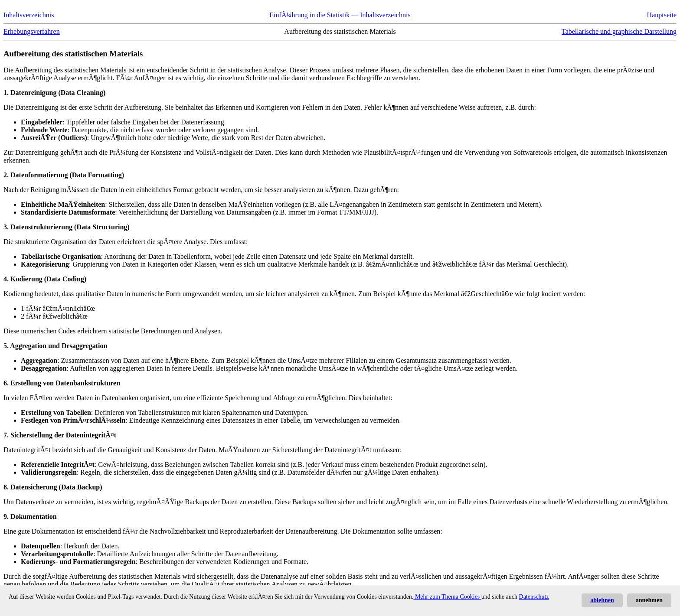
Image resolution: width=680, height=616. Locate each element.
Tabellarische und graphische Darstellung (619, 31)
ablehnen (602, 600)
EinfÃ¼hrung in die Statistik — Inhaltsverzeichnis (340, 15)
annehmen (649, 600)
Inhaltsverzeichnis (29, 15)
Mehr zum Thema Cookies (447, 597)
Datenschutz (534, 597)
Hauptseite (662, 15)
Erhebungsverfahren (32, 31)
